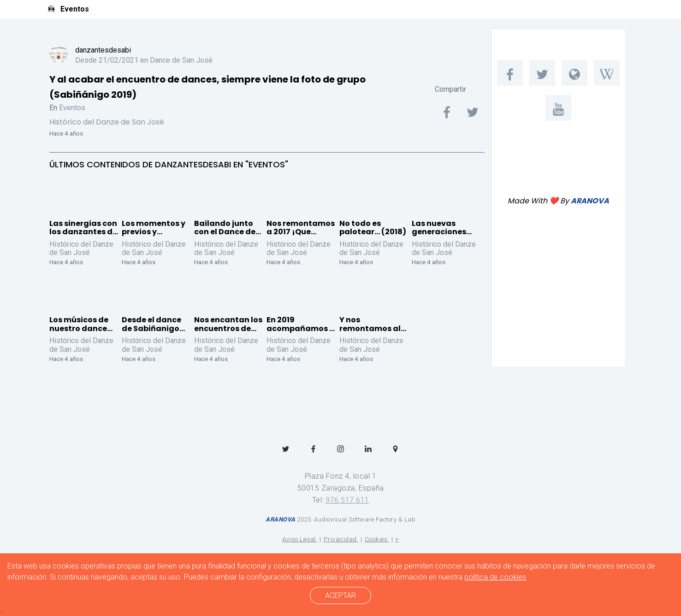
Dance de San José (181, 60)
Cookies (376, 539)
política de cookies (495, 577)
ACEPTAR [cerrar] (340, 595)
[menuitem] (510, 73)
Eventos (72, 108)
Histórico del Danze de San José (107, 122)
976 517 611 (347, 500)
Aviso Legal (299, 539)
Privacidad (340, 539)
